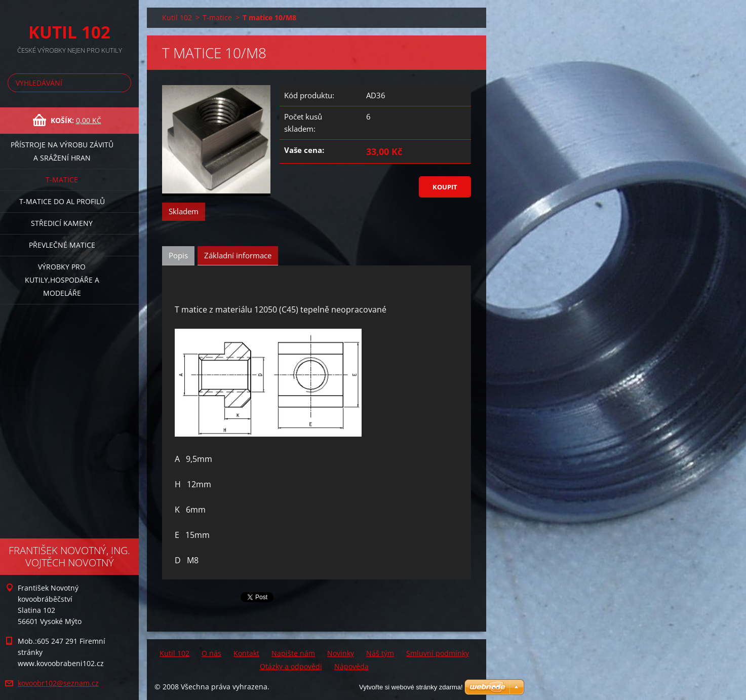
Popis (178, 255)
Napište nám (293, 653)
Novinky (341, 653)
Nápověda (351, 666)
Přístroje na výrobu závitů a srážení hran (62, 151)
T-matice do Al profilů (62, 201)
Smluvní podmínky (438, 653)
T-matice (62, 180)
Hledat (122, 83)
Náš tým (380, 653)
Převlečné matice (62, 245)
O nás (211, 653)
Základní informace (238, 255)
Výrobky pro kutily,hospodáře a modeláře (62, 280)
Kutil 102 (177, 17)
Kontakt (246, 653)
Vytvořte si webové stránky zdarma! (411, 687)
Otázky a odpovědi (291, 666)
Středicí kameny (62, 223)
